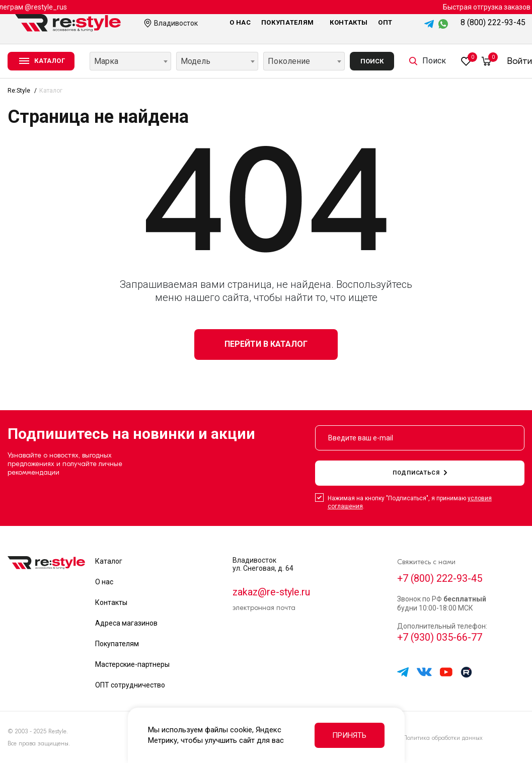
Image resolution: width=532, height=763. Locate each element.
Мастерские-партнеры (132, 664)
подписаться (420, 473)
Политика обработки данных (443, 738)
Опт (385, 22)
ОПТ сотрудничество (130, 685)
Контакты (349, 22)
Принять (349, 735)
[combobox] (130, 61)
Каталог (109, 561)
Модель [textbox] (196, 61)
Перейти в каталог (266, 344)
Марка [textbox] (106, 61)
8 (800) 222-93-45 (493, 22)
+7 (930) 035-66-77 (440, 639)
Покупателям (290, 22)
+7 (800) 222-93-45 (440, 579)
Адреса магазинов (126, 623)
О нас (240, 22)
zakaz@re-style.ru (272, 592)
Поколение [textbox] (289, 61)
